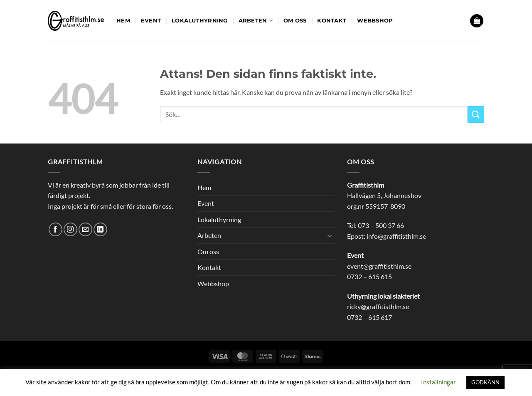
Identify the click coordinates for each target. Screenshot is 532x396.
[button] (477, 21)
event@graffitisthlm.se (379, 266)
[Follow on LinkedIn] (100, 229)
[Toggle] (330, 235)
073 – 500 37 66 (381, 225)
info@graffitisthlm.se (396, 236)
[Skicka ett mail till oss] (85, 229)
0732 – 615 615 (369, 276)
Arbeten (256, 21)
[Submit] (476, 114)
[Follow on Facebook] (55, 229)
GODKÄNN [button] (485, 382)
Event (151, 21)
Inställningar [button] (438, 382)
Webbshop (375, 21)
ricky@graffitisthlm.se (378, 306)
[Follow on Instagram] (70, 229)
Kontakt (332, 21)
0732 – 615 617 (369, 317)
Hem (123, 21)
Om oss (295, 21)
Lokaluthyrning (200, 21)
